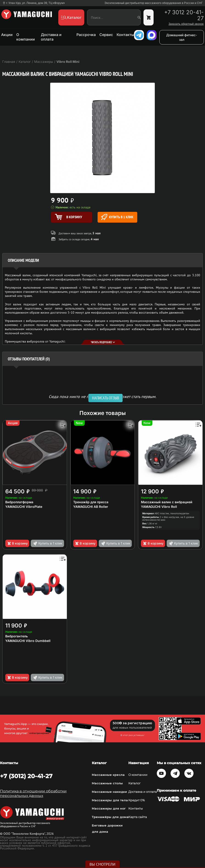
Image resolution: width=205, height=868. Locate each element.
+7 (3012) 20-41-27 (26, 776)
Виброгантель (17, 636)
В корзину (17, 543)
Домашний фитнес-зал (182, 37)
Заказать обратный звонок (186, 24)
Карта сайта (138, 817)
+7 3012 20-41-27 (184, 15)
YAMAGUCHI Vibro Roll (159, 507)
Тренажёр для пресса (91, 502)
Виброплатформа (19, 502)
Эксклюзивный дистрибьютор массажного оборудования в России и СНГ (154, 3)
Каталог (134, 783)
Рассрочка (86, 35)
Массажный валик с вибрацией (167, 502)
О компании (26, 37)
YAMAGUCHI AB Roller (91, 507)
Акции (7, 35)
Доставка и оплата (51, 37)
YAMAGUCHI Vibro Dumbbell (28, 641)
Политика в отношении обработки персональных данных (33, 793)
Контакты (125, 35)
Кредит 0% (137, 800)
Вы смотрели (102, 864)
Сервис (106, 35)
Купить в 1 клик (117, 217)
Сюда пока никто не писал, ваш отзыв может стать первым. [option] (102, 396)
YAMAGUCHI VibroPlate (24, 507)
